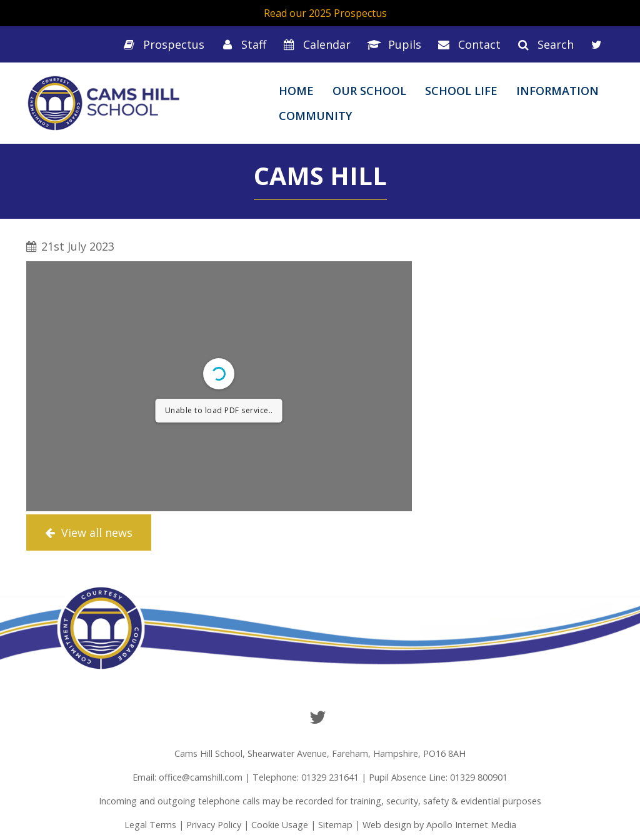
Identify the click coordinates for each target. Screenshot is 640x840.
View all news (89, 532)
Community (315, 116)
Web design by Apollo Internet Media (439, 825)
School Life (461, 91)
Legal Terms (150, 825)
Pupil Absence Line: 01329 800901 (438, 777)
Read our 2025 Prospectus (325, 13)
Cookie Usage (280, 825)
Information (557, 91)
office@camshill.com (201, 777)
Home (296, 91)
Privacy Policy (214, 825)
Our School (369, 91)
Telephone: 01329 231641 (306, 777)
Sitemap (335, 825)
